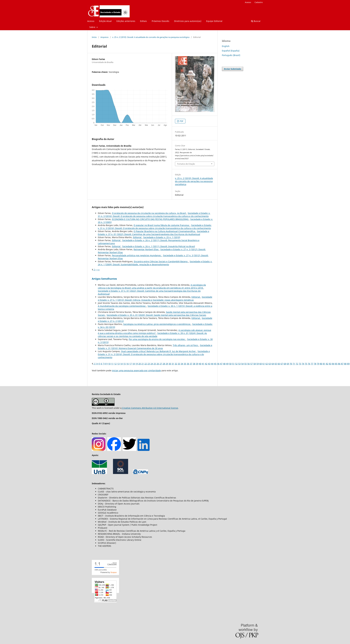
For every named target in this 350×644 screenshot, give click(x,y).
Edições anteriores (126, 21)
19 (137, 364)
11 (112, 364)
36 (188, 364)
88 (345, 364)
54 (242, 364)
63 (270, 364)
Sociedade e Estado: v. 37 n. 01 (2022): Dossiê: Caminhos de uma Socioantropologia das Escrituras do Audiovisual (154, 233)
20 (140, 364)
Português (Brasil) (231, 55)
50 (230, 364)
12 (115, 364)
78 (315, 364)
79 (318, 364)
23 (149, 364)
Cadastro (259, 2)
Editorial (137, 237)
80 (321, 364)
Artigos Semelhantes (104, 279)
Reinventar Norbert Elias (146, 249)
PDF (181, 121)
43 (209, 364)
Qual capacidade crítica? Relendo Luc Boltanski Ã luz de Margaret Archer (159, 351)
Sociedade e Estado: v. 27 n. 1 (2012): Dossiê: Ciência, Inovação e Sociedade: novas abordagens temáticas (155, 298)
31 (173, 364)
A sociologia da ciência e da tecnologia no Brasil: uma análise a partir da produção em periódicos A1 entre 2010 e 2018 (152, 286)
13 (118, 364)
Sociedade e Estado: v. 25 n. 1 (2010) (162, 237)
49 (227, 364)
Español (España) (231, 51)
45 (215, 364)
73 (300, 364)
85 (336, 364)
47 (221, 364)
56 (249, 364)
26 (158, 364)
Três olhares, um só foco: (186, 345)
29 (167, 364)
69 (288, 364)
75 (306, 364)
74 (303, 364)
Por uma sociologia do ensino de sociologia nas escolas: (157, 339)
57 (252, 364)
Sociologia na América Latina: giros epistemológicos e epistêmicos (157, 324)
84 (333, 364)
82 (327, 364)
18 (134, 364)
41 (203, 364)
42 (206, 364)
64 (273, 364)
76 (309, 364)
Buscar (256, 21)
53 (239, 364)
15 (124, 364)
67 (282, 364)
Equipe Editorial (214, 21)
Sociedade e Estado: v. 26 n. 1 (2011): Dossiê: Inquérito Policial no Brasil (159, 246)
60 (261, 364)
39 (197, 364)
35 (185, 364)
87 (342, 364)
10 (109, 364)
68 (285, 364)
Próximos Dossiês (160, 21)
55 (245, 364)
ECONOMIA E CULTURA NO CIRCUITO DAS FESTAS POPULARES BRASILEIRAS (150, 219)
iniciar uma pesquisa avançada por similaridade (136, 370)
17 (131, 364)
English (226, 46)
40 (200, 364)
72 (297, 364)
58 (255, 364)
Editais (143, 21)
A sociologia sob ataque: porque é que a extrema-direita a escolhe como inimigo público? (155, 332)
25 (155, 364)
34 (182, 364)
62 (267, 364)
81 (324, 364)
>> (98, 270)
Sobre (93, 27)
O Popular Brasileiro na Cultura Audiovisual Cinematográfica (165, 231)
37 (191, 364)
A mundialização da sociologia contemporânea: (122, 306)
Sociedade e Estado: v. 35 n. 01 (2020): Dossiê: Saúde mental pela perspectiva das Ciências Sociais (156, 315)
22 (146, 364)
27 (161, 364)
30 (170, 364)
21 (143, 364)
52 (236, 364)
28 (164, 364)
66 (279, 364)
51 (233, 364)
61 (264, 364)
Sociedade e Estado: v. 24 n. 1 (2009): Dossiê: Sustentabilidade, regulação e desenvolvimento (155, 263)
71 (294, 364)
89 (348, 364)
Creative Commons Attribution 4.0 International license (150, 408)
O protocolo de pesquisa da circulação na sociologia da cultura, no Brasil (149, 213)
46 (218, 364)
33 (179, 364)
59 (258, 364)
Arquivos (104, 37)
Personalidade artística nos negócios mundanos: (137, 255)
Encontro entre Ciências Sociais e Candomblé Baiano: (161, 261)
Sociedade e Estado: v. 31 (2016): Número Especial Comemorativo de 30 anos (155, 347)
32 (176, 364)
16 (128, 364)
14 (121, 364)
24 (152, 364)
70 (291, 364)
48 (224, 364)
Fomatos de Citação (186, 164)
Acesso (91, 21)
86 (339, 364)
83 (330, 364)
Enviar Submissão (233, 69)
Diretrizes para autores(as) (188, 21)
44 (212, 364)
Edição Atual (105, 21)
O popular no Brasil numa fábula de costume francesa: (162, 225)
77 (312, 364)
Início (94, 37)
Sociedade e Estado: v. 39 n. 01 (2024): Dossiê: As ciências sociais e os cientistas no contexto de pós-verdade (152, 335)
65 (276, 364)
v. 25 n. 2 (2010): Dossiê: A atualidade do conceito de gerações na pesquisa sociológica (151, 37)
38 (194, 364)
